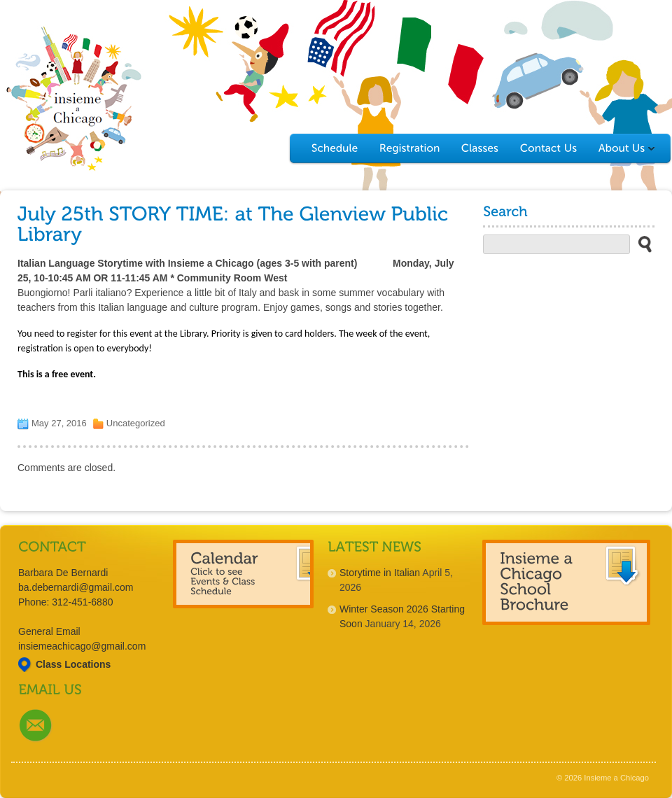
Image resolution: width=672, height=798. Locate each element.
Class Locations (73, 664)
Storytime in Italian (380, 573)
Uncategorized (136, 423)
